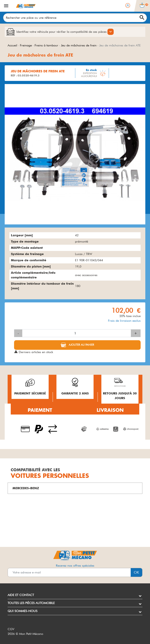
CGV (11, 629)
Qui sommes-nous (22, 611)
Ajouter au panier (81, 345)
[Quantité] (77, 333)
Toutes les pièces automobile (31, 603)
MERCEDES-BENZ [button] (26, 488)
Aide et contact (21, 595)
